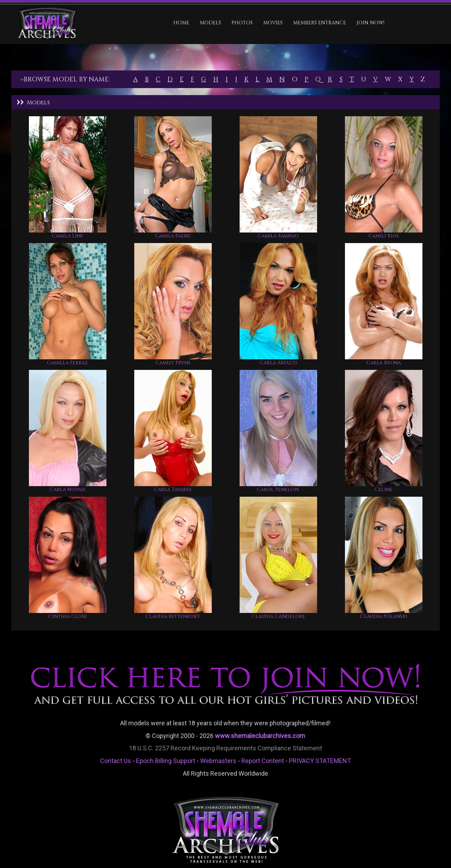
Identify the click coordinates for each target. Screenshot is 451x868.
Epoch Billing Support (166, 761)
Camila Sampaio (278, 236)
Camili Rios (384, 236)
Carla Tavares (173, 489)
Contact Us (116, 761)
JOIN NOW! (370, 23)
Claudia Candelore (278, 616)
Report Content (263, 761)
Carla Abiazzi (278, 363)
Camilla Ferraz (67, 363)
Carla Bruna (384, 363)
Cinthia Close (68, 616)
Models (210, 23)
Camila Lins (67, 236)
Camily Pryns (173, 363)
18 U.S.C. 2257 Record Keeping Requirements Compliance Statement (225, 748)
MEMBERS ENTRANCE (320, 23)
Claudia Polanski (384, 616)
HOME (181, 23)
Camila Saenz (173, 236)
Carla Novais (68, 489)
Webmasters (218, 761)
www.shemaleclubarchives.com (260, 736)
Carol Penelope (278, 489)
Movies (273, 23)
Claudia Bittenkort (173, 616)
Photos (242, 23)
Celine (384, 489)
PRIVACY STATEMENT (320, 761)
